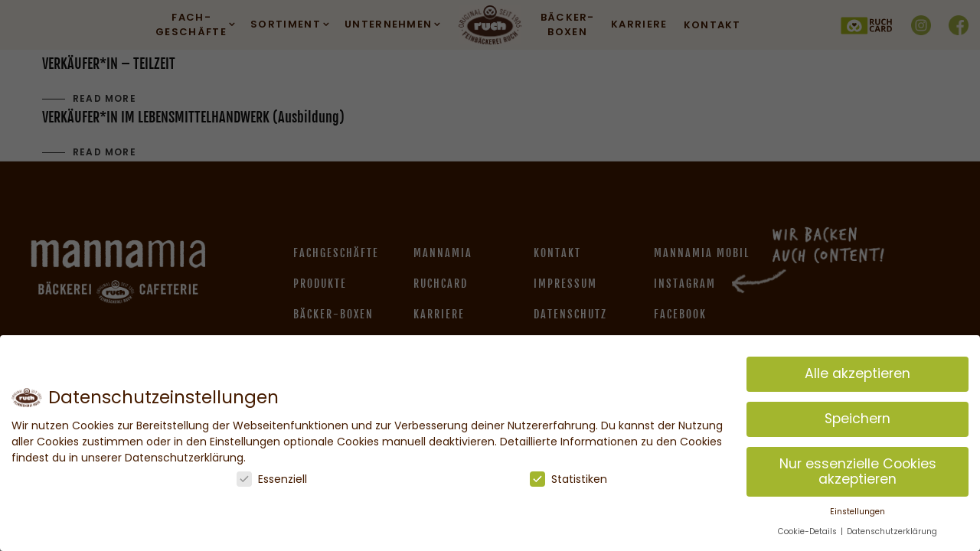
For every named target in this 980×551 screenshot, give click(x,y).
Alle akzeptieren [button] (857, 373)
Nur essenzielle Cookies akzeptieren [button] (858, 471)
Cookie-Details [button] (808, 531)
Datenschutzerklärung (892, 531)
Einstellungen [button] (857, 512)
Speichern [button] (857, 419)
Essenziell (272, 479)
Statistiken (568, 479)
